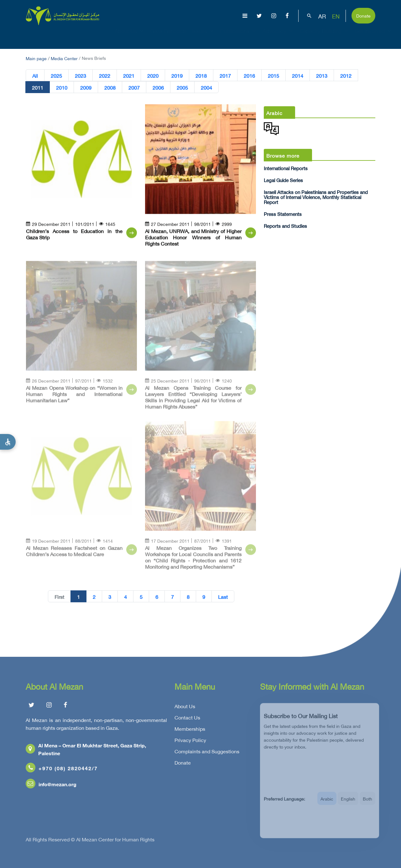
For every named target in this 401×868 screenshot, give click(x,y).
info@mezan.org (51, 785)
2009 (86, 87)
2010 (62, 87)
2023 (81, 76)
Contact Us (187, 719)
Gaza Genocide (168, 36)
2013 (322, 76)
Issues (203, 36)
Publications (239, 36)
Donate (363, 15)
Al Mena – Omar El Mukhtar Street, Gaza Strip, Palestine (86, 750)
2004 (206, 87)
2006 (158, 87)
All (35, 76)
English (348, 803)
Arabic (327, 803)
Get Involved (374, 36)
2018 (201, 76)
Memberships (190, 730)
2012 (346, 76)
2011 (38, 87)
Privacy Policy (190, 741)
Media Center (64, 58)
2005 (182, 87)
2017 (225, 76)
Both (367, 803)
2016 (249, 76)
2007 (134, 87)
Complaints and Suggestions (207, 753)
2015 (273, 76)
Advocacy (279, 36)
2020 (153, 76)
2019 (177, 76)
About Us (130, 36)
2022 (105, 76)
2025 (56, 76)
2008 (110, 87)
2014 (298, 76)
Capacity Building (325, 36)
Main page (36, 58)
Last (223, 597)
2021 (129, 76)
